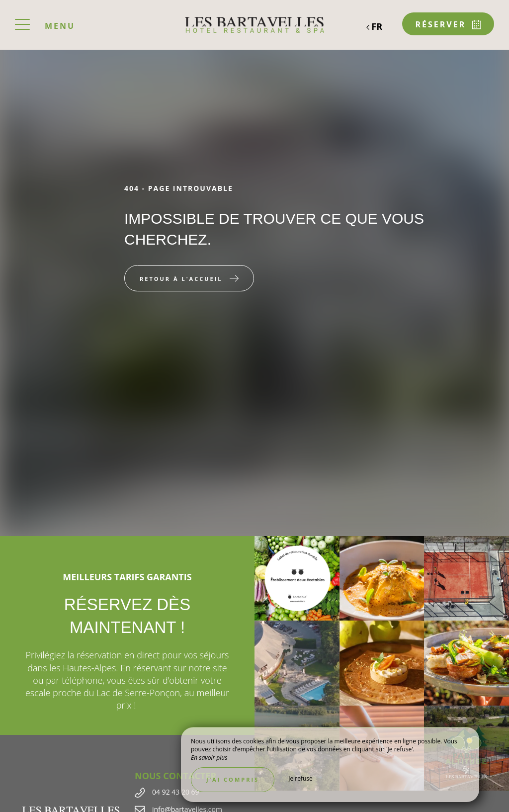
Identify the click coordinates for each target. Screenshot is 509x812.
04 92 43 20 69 (176, 792)
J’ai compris (233, 779)
